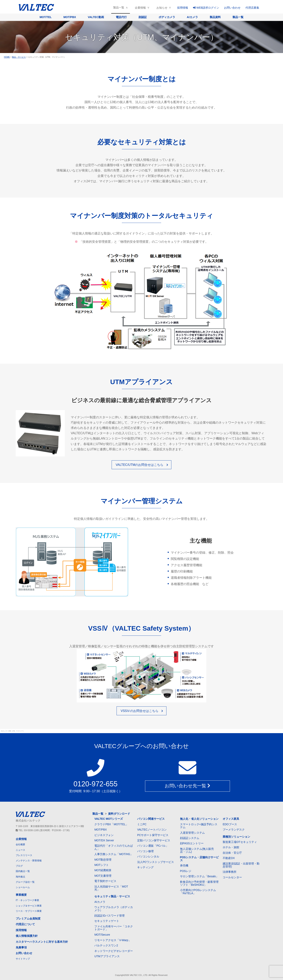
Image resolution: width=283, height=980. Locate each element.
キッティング (145, 867)
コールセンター (232, 877)
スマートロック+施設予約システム (199, 826)
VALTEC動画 (96, 17)
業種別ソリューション (236, 837)
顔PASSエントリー (192, 843)
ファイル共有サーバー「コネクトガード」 (114, 928)
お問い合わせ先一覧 (187, 786)
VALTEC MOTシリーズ (109, 819)
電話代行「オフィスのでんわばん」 (114, 847)
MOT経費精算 (103, 870)
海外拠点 (20, 877)
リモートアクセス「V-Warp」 (113, 940)
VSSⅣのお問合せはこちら (140, 711)
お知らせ (162, 8)
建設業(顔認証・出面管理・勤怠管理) (241, 865)
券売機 (184, 866)
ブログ (19, 866)
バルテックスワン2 (106, 945)
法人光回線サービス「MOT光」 (111, 888)
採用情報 (183, 8)
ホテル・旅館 (231, 847)
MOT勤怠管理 (103, 860)
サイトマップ (23, 959)
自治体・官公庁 (232, 853)
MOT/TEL (45, 17)
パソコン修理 (145, 851)
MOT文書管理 (103, 876)
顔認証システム (190, 838)
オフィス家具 (231, 819)
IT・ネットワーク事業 (27, 900)
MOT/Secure (102, 935)
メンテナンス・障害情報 (29, 861)
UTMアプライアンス (107, 956)
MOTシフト (102, 865)
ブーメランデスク (234, 830)
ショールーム (23, 887)
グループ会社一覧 (25, 882)
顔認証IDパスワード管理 (109, 916)
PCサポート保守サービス (153, 835)
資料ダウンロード (119, 814)
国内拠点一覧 (23, 871)
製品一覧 (119, 7)
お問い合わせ (232, 8)
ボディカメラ (167, 17)
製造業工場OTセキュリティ (240, 842)
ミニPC (142, 824)
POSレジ (186, 871)
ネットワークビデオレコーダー (114, 951)
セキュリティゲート (107, 921)
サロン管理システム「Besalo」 (199, 876)
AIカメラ (192, 17)
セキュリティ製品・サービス (112, 896)
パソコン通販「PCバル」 (153, 846)
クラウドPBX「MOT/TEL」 (111, 824)
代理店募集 (252, 8)
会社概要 (20, 844)
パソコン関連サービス (151, 819)
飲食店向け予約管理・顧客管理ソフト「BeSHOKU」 (199, 883)
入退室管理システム (192, 833)
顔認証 (143, 17)
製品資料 (215, 17)
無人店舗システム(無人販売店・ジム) (197, 850)
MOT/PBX (70, 17)
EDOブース (230, 824)
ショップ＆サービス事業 (29, 906)
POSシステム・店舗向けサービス (199, 859)
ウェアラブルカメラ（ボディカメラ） (114, 909)
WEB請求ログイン (206, 8)
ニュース (20, 850)
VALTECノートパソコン (152, 830)
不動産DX (229, 858)
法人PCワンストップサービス (156, 862)
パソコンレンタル (148, 856)
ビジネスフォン (104, 835)
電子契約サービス (105, 881)
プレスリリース (24, 855)
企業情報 (140, 8)
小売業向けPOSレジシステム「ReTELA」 (198, 892)
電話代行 (121, 17)
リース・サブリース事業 (29, 911)
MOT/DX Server (104, 840)
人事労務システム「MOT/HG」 (114, 854)
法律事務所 (230, 872)
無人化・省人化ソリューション (199, 819)
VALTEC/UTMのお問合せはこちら (140, 465)
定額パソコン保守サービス (154, 840)
